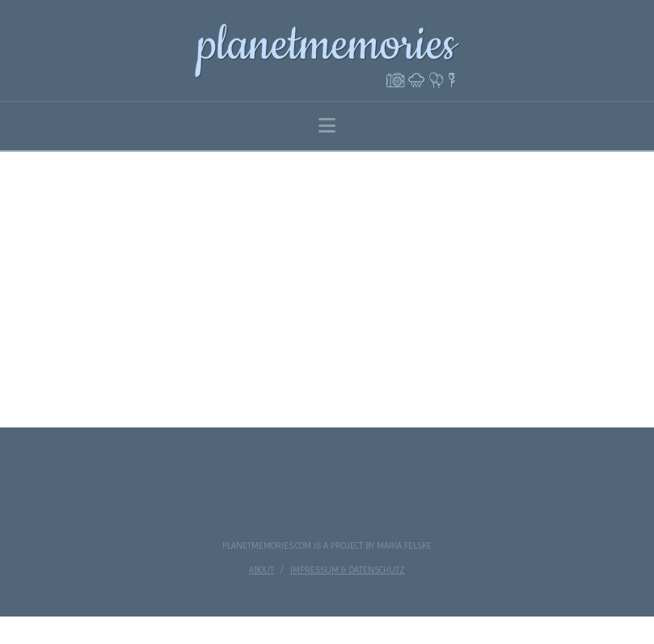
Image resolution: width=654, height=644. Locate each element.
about (262, 570)
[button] (327, 126)
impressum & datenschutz (348, 570)
